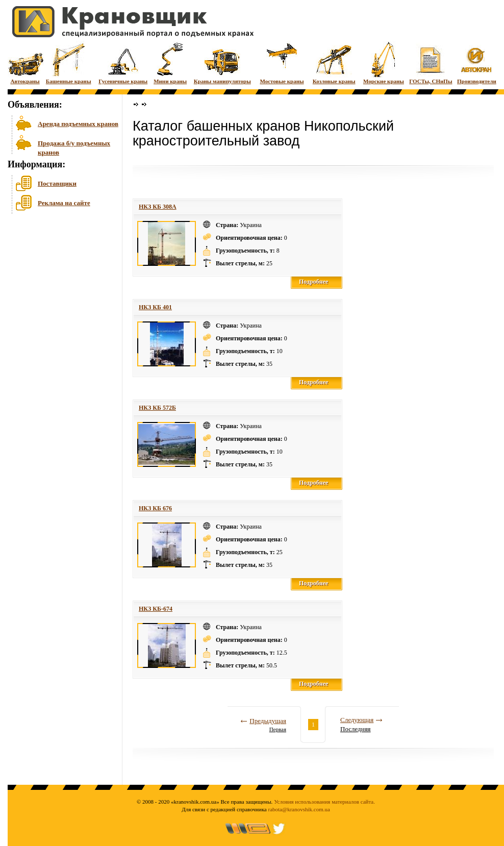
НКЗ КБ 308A (158, 207)
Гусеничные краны (123, 63)
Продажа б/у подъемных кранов (74, 147)
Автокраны (25, 63)
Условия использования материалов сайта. (324, 802)
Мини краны (170, 63)
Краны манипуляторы (222, 63)
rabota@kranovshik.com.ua (299, 809)
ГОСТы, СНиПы (431, 63)
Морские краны (384, 63)
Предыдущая (268, 721)
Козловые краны (334, 63)
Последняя (356, 729)
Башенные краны (69, 63)
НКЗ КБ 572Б (157, 408)
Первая (278, 729)
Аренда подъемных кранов (78, 124)
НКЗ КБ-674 (156, 609)
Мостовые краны (282, 63)
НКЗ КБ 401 (155, 307)
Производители (477, 63)
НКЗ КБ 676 (155, 508)
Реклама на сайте (64, 203)
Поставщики (57, 183)
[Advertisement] (59, 295)
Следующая (357, 720)
